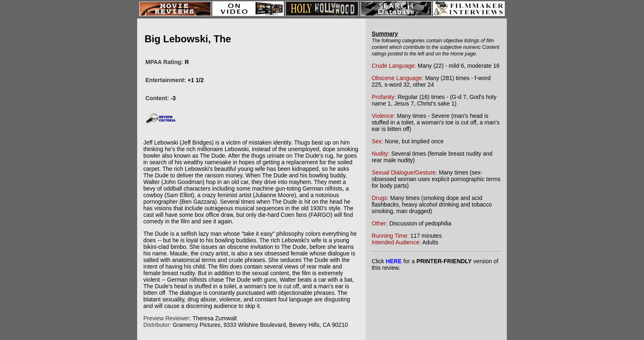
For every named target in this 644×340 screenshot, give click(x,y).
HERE (394, 261)
